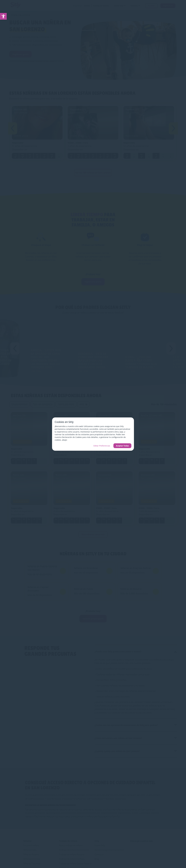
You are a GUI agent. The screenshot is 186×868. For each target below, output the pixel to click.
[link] (3, 16)
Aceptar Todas (122, 446)
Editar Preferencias (102, 446)
